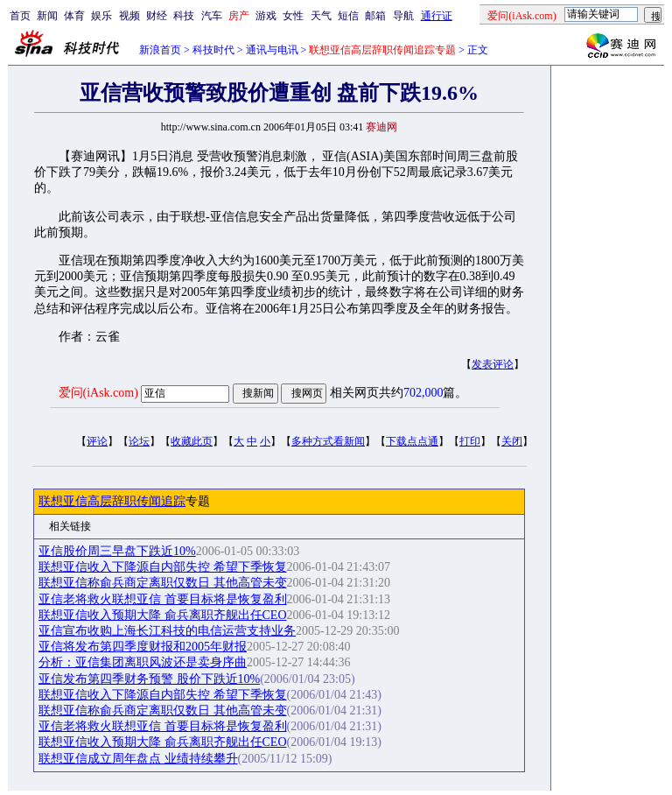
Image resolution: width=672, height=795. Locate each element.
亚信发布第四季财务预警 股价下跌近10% (149, 679)
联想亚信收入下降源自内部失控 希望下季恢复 (163, 567)
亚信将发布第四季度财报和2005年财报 (143, 647)
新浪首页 (160, 50)
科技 (184, 16)
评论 (97, 441)
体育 (74, 16)
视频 (129, 16)
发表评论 (493, 364)
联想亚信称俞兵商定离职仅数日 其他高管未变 (163, 583)
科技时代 (213, 50)
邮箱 (375, 16)
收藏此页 (192, 441)
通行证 (437, 16)
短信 (348, 16)
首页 (20, 16)
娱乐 (101, 16)
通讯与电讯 (272, 50)
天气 (321, 16)
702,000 (423, 393)
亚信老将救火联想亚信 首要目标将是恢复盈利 (163, 599)
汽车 (212, 16)
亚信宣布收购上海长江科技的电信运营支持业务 (167, 631)
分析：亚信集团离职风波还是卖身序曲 (143, 662)
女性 (293, 16)
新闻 (47, 16)
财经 (157, 16)
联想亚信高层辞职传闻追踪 (112, 501)
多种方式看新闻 (328, 441)
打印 (470, 441)
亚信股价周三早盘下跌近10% (117, 551)
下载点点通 (412, 441)
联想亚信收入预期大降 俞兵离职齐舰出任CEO (163, 615)
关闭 (512, 441)
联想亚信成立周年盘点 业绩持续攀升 (138, 759)
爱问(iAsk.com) (98, 393)
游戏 (266, 16)
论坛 (139, 441)
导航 (403, 16)
